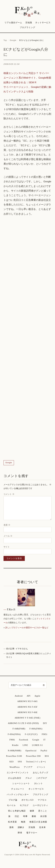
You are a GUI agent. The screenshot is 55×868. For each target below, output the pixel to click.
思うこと (43, 811)
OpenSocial (31, 751)
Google (13, 40)
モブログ (24, 805)
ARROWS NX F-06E (27, 712)
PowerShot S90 (33, 756)
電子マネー (32, 833)
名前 (7, 525)
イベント (41, 767)
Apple (37, 696)
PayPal (44, 751)
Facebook (24, 740)
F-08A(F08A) (36, 729)
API (29, 696)
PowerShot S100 (14, 756)
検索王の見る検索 (38, 822)
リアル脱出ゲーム (13, 23)
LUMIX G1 (37, 745)
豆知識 (29, 23)
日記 (17, 816)
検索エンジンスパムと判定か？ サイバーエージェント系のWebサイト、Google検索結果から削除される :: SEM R (27, 78)
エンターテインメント (18, 773)
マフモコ (42, 800)
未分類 (43, 816)
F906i (12, 740)
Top (5, 40)
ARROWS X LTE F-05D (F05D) (23, 723)
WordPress (15, 767)
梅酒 (23, 822)
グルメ (29, 778)
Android (19, 696)
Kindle (15, 745)
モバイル (11, 805)
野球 (20, 833)
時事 (25, 816)
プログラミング (27, 27)
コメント (9, 494)
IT (45, 740)
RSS (47, 756)
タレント (38, 783)
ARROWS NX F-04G (27, 701)
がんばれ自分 (15, 778)
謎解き (21, 827)
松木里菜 (12, 822)
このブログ (42, 778)
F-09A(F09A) (14, 734)
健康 (32, 811)
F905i (45, 734)
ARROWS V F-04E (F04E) (28, 718)
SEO (12, 762)
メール (8, 536)
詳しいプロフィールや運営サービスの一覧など (27, 628)
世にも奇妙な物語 (17, 811)
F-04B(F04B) (19, 729)
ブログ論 (13, 800)
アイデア (28, 767)
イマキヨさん (22, 649)
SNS (20, 762)
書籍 (34, 816)
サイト (7, 547)
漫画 (11, 827)
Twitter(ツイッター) (36, 762)
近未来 (42, 827)
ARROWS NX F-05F (27, 707)
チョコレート (18, 789)
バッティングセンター (18, 795)
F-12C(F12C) (31, 734)
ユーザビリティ (40, 805)
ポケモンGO (27, 800)
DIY (45, 723)
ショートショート (21, 783)
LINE (25, 745)
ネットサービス (43, 23)
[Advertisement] (27, 338)
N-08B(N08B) (15, 751)
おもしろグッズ (41, 773)
